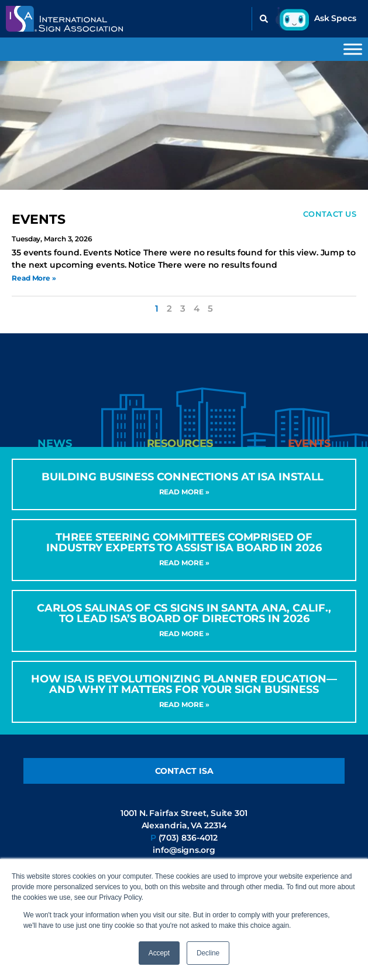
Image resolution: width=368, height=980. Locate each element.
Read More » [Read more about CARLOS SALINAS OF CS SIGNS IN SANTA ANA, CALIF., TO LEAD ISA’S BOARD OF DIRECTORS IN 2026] (184, 634)
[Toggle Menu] (353, 49)
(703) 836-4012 (188, 838)
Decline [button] (208, 953)
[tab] (55, 443)
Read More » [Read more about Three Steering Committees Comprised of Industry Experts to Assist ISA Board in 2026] (184, 563)
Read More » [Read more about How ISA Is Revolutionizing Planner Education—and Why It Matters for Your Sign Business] (184, 704)
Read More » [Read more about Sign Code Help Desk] (34, 278)
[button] (264, 19)
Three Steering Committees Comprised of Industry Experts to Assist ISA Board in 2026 (184, 542)
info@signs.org (184, 850)
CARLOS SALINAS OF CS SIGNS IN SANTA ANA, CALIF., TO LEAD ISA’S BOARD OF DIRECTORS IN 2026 (184, 613)
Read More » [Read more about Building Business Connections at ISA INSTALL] (184, 492)
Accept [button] (159, 953)
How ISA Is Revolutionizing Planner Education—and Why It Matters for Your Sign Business (184, 684)
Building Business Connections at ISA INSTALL (184, 477)
